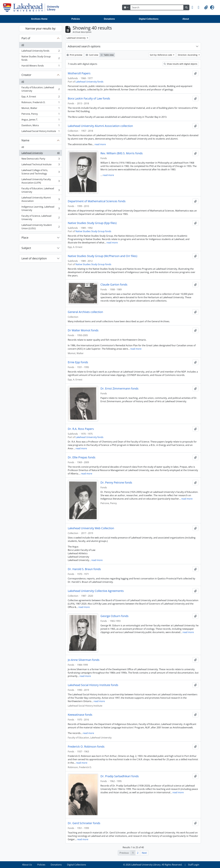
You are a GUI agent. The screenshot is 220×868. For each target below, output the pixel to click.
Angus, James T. (40, 120)
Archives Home (39, 19)
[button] (194, 7)
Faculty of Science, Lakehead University (40, 218)
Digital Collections (149, 19)
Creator (26, 75)
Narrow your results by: (41, 28)
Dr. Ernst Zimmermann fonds (119, 389)
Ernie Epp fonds (78, 362)
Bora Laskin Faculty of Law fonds (89, 99)
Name (25, 140)
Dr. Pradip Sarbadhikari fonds (120, 776)
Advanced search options (84, 46)
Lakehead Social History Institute (40, 132)
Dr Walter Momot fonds (83, 330)
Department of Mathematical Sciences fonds (97, 201)
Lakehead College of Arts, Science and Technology (40, 172)
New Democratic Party (40, 159)
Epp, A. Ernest (40, 97)
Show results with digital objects (181, 64)
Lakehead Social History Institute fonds (93, 685)
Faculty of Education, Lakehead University (40, 89)
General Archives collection (85, 312)
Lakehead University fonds (40, 51)
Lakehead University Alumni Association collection (100, 126)
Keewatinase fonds (80, 715)
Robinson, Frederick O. (40, 103)
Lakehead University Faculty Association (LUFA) (40, 181)
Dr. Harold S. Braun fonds (84, 569)
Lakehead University (40, 154)
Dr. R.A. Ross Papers (81, 429)
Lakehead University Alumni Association (40, 199)
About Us (27, 865)
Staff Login (194, 865)
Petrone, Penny (40, 114)
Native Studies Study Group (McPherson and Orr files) (102, 256)
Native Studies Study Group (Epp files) (92, 223)
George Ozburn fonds (114, 616)
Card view (92, 55)
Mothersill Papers (79, 73)
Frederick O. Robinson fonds (86, 747)
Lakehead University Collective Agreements (96, 591)
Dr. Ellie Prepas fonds (82, 457)
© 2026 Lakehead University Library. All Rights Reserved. (153, 865)
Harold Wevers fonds (40, 66)
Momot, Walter (40, 109)
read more (100, 144)
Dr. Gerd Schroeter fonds (84, 823)
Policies (76, 19)
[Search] (157, 7)
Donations (109, 19)
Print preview (74, 55)
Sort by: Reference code (161, 55)
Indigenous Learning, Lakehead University (40, 208)
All (23, 45)
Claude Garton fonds (114, 285)
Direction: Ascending (188, 55)
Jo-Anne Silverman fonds (84, 660)
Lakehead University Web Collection (91, 528)
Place (25, 238)
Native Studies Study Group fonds (40, 58)
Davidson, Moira (40, 126)
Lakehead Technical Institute (40, 165)
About (186, 19)
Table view (107, 55)
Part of (26, 38)
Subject (26, 248)
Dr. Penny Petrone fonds (116, 483)
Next (144, 853)
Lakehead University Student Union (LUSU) (40, 227)
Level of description (34, 258)
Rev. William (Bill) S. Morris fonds (122, 153)
